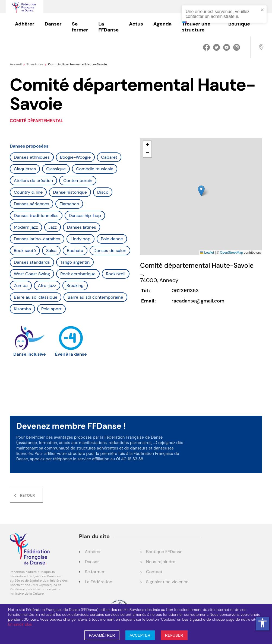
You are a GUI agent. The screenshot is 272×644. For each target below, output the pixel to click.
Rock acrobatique (78, 274)
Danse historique (70, 192)
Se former (80, 27)
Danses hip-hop (85, 216)
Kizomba (22, 309)
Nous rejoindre (161, 562)
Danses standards (32, 262)
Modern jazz (26, 227)
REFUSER (174, 635)
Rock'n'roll (116, 274)
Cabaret (109, 157)
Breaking (75, 286)
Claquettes (25, 169)
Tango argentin (75, 262)
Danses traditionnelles (36, 216)
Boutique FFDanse (164, 552)
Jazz (53, 227)
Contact (154, 572)
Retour (27, 495)
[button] (201, 191)
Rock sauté (25, 251)
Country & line (28, 192)
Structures (37, 64)
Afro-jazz (47, 286)
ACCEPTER (140, 635)
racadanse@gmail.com (198, 301)
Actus (136, 24)
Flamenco (69, 204)
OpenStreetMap (231, 253)
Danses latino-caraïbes (37, 239)
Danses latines (82, 227)
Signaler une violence (167, 582)
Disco (103, 192)
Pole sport (51, 309)
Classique (56, 169)
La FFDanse (108, 27)
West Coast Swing (32, 274)
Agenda (162, 24)
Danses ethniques (32, 157)
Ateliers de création (33, 181)
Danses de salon (110, 251)
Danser (53, 24)
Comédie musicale (95, 169)
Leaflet (207, 253)
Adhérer (25, 24)
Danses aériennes (31, 204)
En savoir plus (20, 624)
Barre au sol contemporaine (95, 297)
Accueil (17, 64)
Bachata (75, 251)
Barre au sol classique (36, 297)
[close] (262, 10)
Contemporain (78, 181)
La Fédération (98, 582)
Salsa (51, 251)
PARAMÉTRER (102, 635)
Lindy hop (80, 239)
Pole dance (112, 239)
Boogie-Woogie (75, 157)
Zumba (21, 286)
